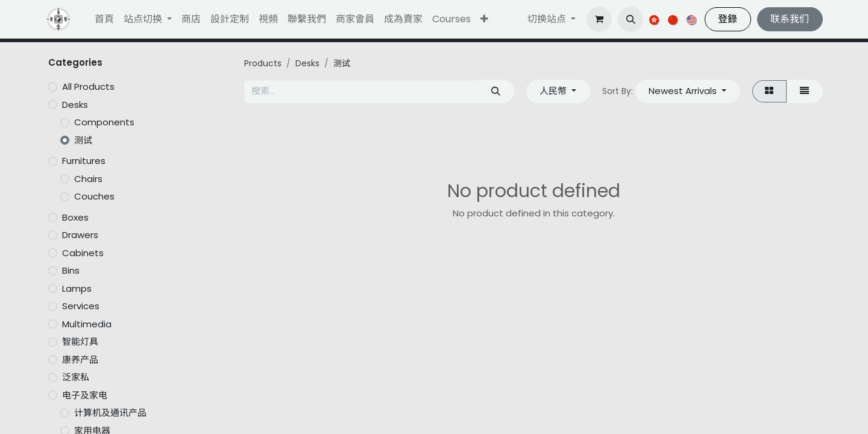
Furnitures (84, 161)
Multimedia (87, 324)
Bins (71, 270)
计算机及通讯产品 (110, 413)
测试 (83, 140)
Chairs (88, 179)
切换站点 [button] (548, 19)
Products (263, 63)
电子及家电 (85, 395)
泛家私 (76, 377)
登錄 (728, 19)
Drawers (80, 235)
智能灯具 (80, 341)
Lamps (77, 288)
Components (104, 122)
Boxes (75, 217)
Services (81, 306)
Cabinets (83, 253)
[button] (484, 19)
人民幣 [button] (554, 91)
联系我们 (790, 19)
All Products (88, 86)
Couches (94, 196)
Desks (75, 105)
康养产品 (80, 360)
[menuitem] (104, 19)
